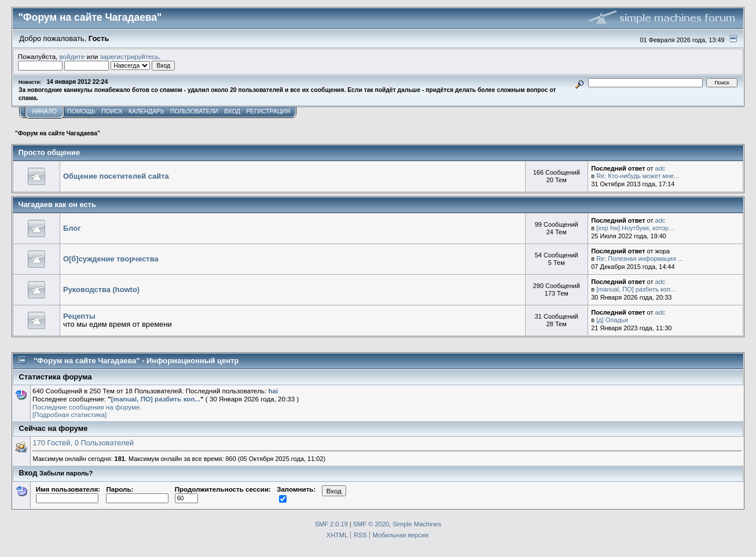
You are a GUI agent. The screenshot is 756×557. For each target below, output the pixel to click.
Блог (72, 228)
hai (273, 391)
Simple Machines (417, 524)
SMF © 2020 (371, 524)
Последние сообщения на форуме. (87, 407)
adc (660, 168)
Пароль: (137, 493)
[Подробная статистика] (69, 414)
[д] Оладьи (612, 320)
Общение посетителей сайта (116, 176)
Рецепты (79, 316)
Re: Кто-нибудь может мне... (638, 176)
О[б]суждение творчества (111, 259)
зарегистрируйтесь (130, 56)
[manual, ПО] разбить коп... (636, 289)
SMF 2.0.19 (331, 524)
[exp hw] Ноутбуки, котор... (635, 228)
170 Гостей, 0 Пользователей (83, 443)
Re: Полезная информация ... (640, 259)
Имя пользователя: (68, 493)
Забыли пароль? (66, 473)
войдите (72, 56)
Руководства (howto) (101, 289)
